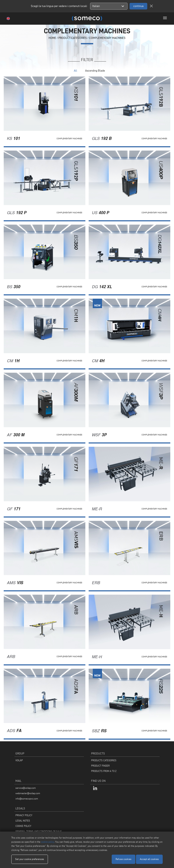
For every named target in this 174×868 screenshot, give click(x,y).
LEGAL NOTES (23, 821)
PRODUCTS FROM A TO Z (104, 771)
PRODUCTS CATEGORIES (104, 760)
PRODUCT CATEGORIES (73, 38)
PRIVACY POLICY (24, 815)
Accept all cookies (149, 859)
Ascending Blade (95, 71)
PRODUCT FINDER (100, 766)
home (52, 38)
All (75, 71)
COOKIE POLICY (23, 826)
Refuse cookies (124, 859)
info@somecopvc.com (27, 799)
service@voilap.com (26, 788)
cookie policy (48, 842)
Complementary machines (107, 38)
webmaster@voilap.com (28, 793)
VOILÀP (19, 760)
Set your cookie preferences (30, 859)
